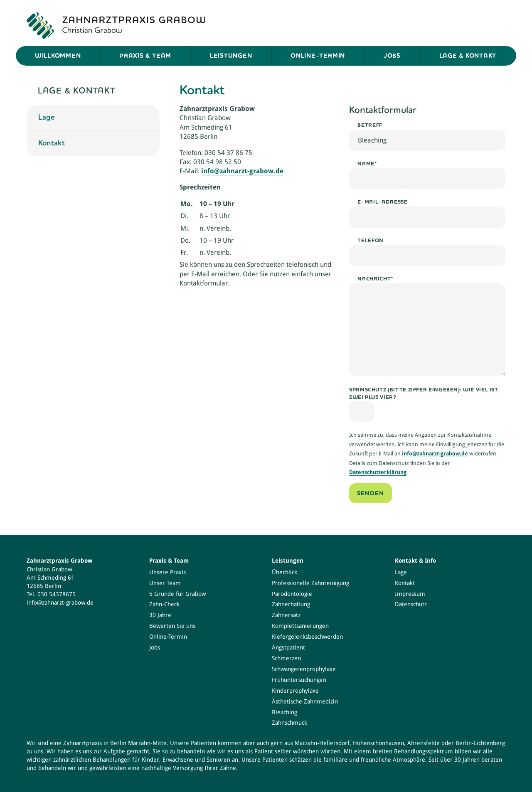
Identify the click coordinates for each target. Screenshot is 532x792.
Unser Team (165, 583)
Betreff (370, 125)
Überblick (284, 572)
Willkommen (58, 56)
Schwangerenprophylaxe (304, 669)
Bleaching (284, 712)
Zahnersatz (286, 615)
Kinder (150, 760)
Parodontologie (292, 594)
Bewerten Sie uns (172, 626)
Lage (47, 117)
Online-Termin (318, 56)
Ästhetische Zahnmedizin (305, 701)
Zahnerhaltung (291, 604)
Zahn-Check (164, 604)
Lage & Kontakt (468, 56)
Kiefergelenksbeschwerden (307, 637)
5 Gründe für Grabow (177, 594)
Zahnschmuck (289, 723)
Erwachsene (178, 760)
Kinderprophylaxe (295, 691)
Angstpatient (288, 647)
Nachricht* (375, 279)
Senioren (218, 760)
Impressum (410, 594)
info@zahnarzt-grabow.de (242, 171)
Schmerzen (286, 658)
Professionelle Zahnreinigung (310, 583)
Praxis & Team (145, 56)
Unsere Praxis (167, 572)
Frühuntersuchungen (299, 680)
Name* (367, 164)
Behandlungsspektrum (424, 751)
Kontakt (52, 143)
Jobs (392, 56)
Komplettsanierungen (300, 626)
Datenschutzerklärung (378, 472)
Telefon (370, 240)
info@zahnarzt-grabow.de (435, 454)
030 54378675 (57, 594)
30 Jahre (160, 615)
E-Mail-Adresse (382, 202)
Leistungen (231, 56)
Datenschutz (411, 604)
